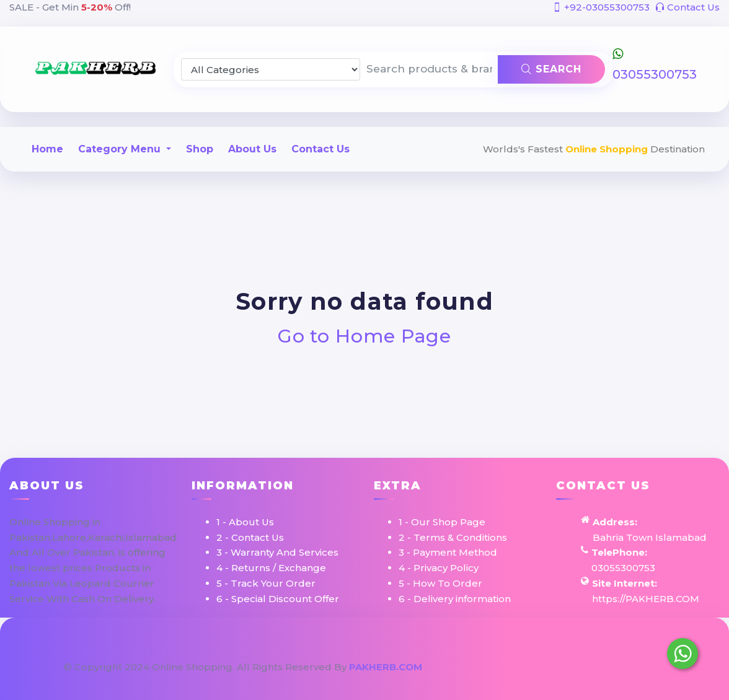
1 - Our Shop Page (442, 522)
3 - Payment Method (448, 552)
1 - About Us (245, 522)
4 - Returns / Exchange (271, 568)
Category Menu (121, 149)
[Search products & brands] (429, 69)
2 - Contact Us (250, 537)
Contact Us (687, 7)
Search (551, 69)
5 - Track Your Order (266, 583)
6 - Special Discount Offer (278, 599)
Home (47, 149)
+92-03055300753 (601, 7)
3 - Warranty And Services (277, 552)
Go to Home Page (365, 336)
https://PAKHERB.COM (646, 599)
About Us (252, 149)
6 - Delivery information (455, 599)
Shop (200, 149)
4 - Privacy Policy (439, 568)
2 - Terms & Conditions (453, 537)
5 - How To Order (440, 583)
